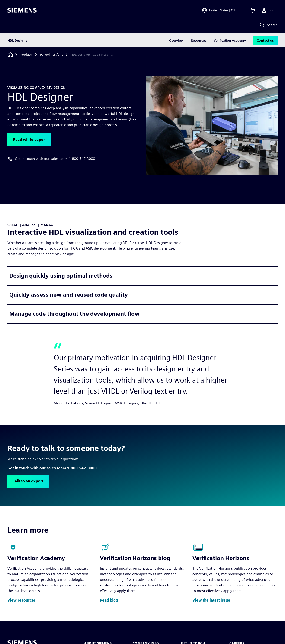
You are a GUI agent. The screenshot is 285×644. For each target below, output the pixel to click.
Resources (199, 40)
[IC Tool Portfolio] (52, 55)
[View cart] (253, 10)
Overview (176, 40)
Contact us (265, 40)
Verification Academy (230, 40)
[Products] (27, 55)
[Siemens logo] (22, 10)
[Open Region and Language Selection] (218, 10)
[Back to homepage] (10, 55)
